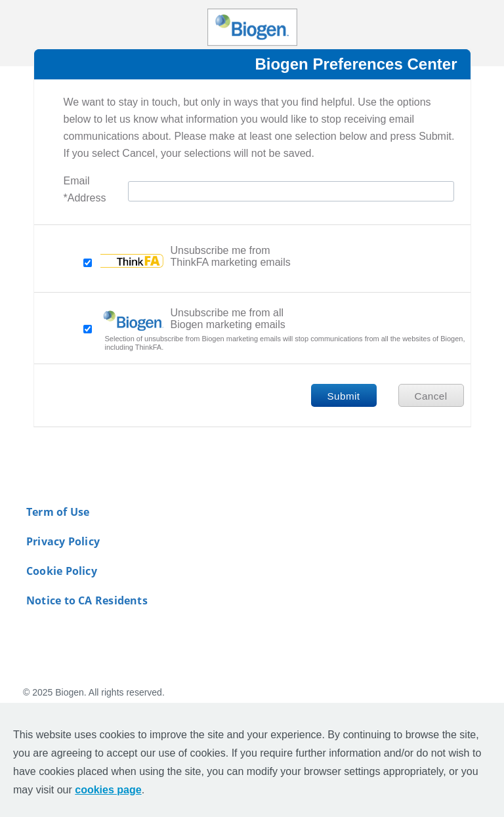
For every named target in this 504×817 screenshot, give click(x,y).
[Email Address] (291, 191)
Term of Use (58, 512)
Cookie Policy (62, 571)
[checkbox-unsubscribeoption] (88, 263)
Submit (343, 396)
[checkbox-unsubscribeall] (88, 329)
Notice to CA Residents (87, 601)
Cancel (430, 396)
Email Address (85, 191)
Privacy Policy (63, 542)
